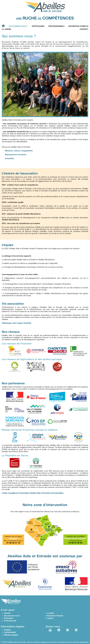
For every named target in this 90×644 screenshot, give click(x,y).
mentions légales (40, 642)
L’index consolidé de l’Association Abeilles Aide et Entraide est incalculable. (33, 493)
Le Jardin (6, 29)
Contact (84, 29)
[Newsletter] (50, 630)
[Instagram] (68, 630)
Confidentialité (10, 632)
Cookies (7, 630)
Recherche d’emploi (78, 26)
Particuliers (38, 26)
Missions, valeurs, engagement (19, 151)
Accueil (7, 613)
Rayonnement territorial (16, 155)
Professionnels (56, 26)
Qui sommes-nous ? (18, 26)
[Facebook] (59, 630)
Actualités (10, 158)
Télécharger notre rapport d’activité (16, 323)
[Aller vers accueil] (3, 26)
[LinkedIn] (76, 630)
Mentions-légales (11, 635)
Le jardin (50, 613)
